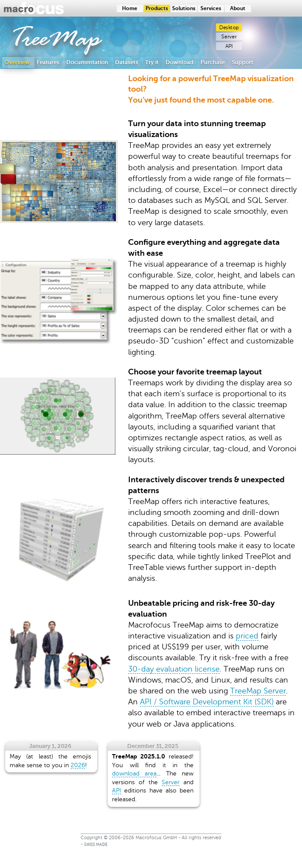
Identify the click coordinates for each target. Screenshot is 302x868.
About (238, 9)
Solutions (184, 9)
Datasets (127, 62)
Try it (152, 62)
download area (134, 774)
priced (247, 636)
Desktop (229, 27)
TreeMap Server (258, 691)
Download (180, 62)
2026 (78, 765)
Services (211, 9)
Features (48, 62)
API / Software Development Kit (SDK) (207, 702)
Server (229, 37)
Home (130, 9)
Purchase (213, 62)
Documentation (87, 62)
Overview (17, 62)
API (229, 46)
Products (157, 9)
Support (243, 62)
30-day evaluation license (174, 669)
